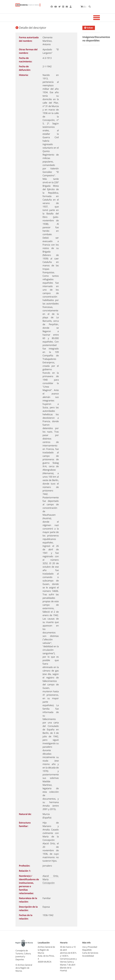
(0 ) (83, 7)
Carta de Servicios (90, 953)
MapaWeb (87, 950)
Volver (89, 28)
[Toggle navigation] (101, 18)
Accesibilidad (88, 956)
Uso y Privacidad (90, 947)
